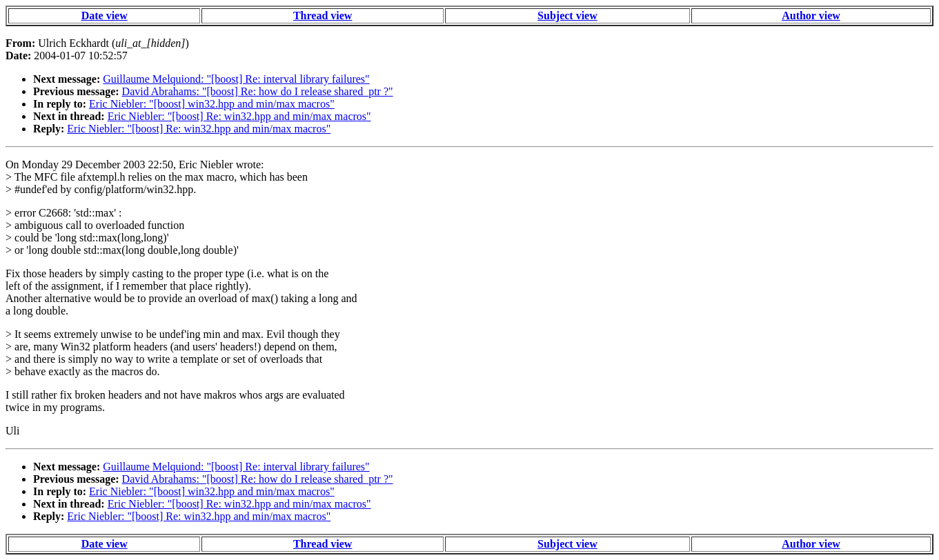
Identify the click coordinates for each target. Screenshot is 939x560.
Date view (105, 16)
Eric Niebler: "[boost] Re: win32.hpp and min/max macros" (239, 116)
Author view (811, 16)
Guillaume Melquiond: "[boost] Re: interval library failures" (236, 79)
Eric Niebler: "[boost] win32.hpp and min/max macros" (212, 104)
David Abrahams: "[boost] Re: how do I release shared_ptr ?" (258, 91)
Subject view (567, 16)
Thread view (323, 16)
